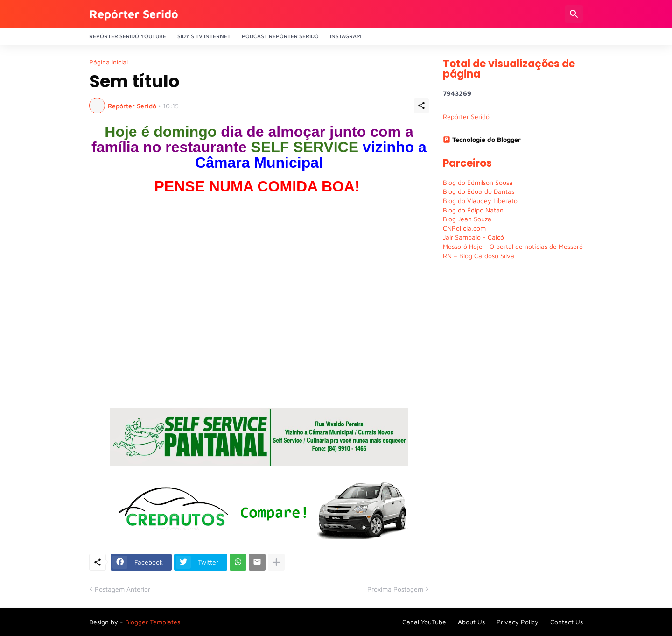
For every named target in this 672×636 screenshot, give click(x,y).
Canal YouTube (424, 622)
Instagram (346, 36)
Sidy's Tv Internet (204, 36)
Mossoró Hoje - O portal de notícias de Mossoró (513, 246)
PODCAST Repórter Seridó (280, 36)
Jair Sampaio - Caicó (473, 237)
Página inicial (108, 62)
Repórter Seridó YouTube (128, 36)
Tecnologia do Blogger (482, 139)
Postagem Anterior (122, 589)
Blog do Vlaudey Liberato (480, 201)
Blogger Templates (153, 622)
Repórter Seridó (134, 14)
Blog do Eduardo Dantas (479, 191)
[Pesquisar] (574, 14)
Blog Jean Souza (467, 219)
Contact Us (567, 622)
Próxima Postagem (395, 589)
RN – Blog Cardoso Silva (479, 256)
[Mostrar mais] (276, 562)
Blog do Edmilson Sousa (478, 182)
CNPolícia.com (464, 228)
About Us (471, 622)
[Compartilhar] (421, 106)
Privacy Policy (518, 622)
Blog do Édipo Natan (473, 210)
